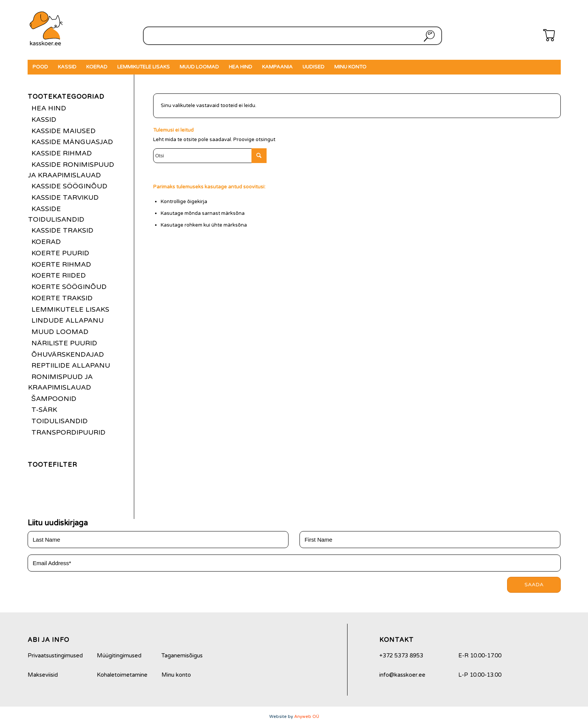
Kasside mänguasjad (72, 142)
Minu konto (176, 675)
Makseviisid (43, 675)
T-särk (44, 410)
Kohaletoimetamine (122, 675)
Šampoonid (54, 399)
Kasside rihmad (62, 153)
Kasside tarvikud (65, 197)
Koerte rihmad (61, 264)
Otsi (428, 36)
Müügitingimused (119, 656)
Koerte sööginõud (69, 287)
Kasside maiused (64, 131)
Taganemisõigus (182, 656)
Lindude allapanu (67, 320)
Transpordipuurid (68, 432)
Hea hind (49, 108)
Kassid (44, 120)
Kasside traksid (62, 230)
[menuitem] (40, 67)
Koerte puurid (60, 253)
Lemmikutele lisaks (70, 309)
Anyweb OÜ (307, 717)
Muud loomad (60, 332)
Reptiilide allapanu (71, 365)
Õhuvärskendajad (68, 354)
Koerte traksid (62, 298)
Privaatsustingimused (55, 656)
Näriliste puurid (64, 343)
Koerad (46, 242)
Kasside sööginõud (69, 186)
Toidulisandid (60, 421)
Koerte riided (59, 275)
